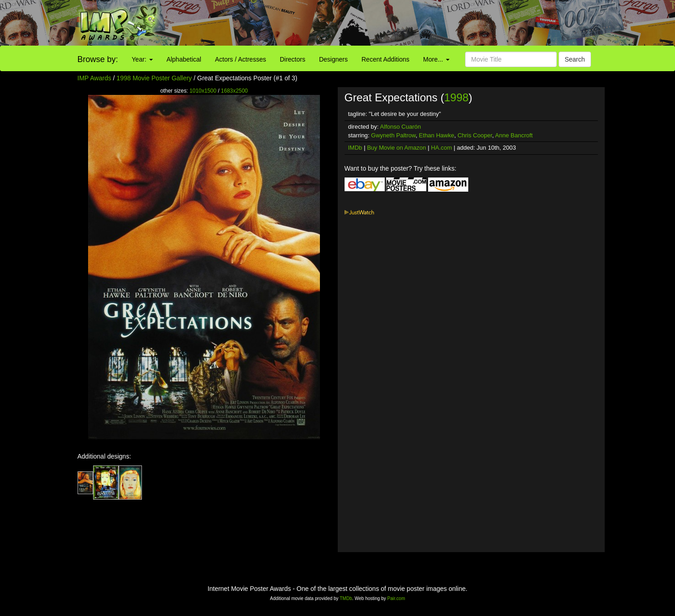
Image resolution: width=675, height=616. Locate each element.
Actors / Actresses (241, 59)
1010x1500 (203, 91)
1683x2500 (234, 91)
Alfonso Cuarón (401, 127)
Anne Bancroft (514, 135)
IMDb (355, 148)
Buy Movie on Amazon (396, 148)
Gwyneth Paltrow (393, 135)
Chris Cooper (475, 135)
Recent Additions (385, 59)
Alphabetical (184, 59)
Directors (293, 59)
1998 (456, 97)
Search (575, 59)
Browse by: (98, 59)
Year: (142, 59)
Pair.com (396, 598)
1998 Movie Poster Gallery (154, 78)
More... (436, 59)
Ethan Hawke (437, 135)
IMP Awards (94, 78)
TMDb (346, 598)
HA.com (441, 148)
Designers (333, 59)
